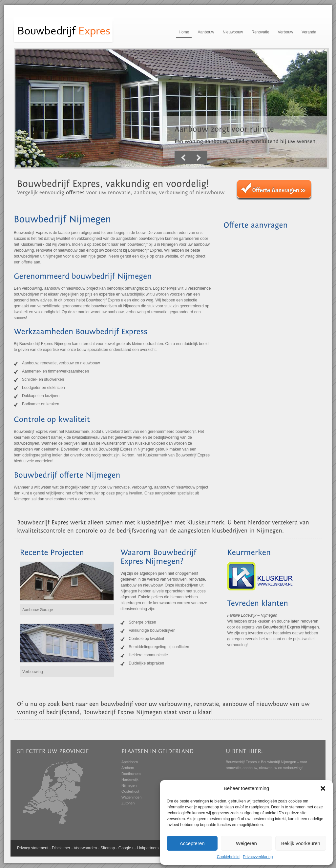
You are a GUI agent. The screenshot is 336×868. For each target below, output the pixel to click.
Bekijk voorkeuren (301, 843)
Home (184, 32)
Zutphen (128, 803)
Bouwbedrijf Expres (241, 762)
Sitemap (108, 848)
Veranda (309, 32)
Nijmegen (129, 785)
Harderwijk (130, 780)
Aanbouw (206, 32)
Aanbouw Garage (38, 610)
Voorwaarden (85, 848)
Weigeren (246, 843)
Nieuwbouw (233, 32)
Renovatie (261, 32)
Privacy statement (33, 848)
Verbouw (286, 32)
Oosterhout (130, 791)
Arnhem (128, 768)
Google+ (126, 848)
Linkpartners (148, 848)
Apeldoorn (130, 762)
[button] (323, 788)
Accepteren (192, 843)
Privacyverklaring (258, 857)
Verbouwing (33, 672)
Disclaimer (61, 848)
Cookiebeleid (228, 857)
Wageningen (131, 797)
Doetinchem (131, 774)
